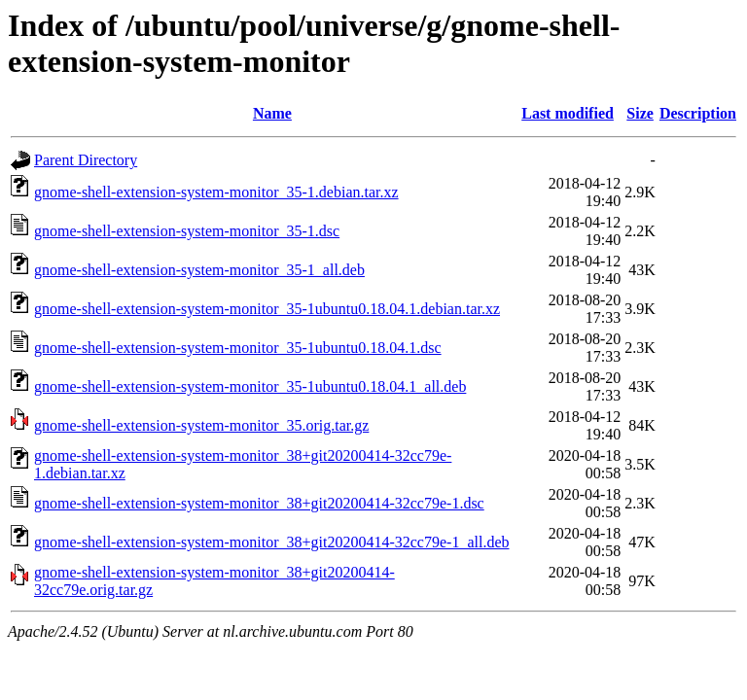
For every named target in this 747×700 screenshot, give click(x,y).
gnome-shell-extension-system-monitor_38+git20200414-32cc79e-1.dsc (259, 503)
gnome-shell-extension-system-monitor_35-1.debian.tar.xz (216, 192)
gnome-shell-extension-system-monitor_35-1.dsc (187, 231)
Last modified (568, 113)
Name (272, 113)
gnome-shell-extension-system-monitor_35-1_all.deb (199, 270)
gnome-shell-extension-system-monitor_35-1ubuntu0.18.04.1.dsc (238, 348)
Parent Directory (86, 160)
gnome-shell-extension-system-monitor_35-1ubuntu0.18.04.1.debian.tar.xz (267, 309)
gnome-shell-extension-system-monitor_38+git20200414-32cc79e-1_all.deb (271, 542)
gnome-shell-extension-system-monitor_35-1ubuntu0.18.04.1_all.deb (250, 386)
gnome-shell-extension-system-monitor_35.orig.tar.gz (201, 425)
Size (640, 113)
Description (698, 113)
